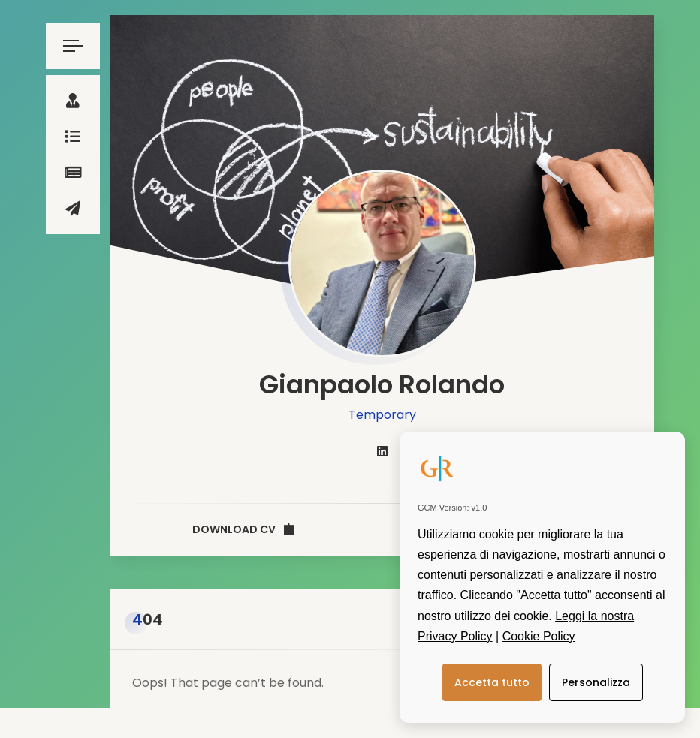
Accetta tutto (492, 682)
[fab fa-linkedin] (382, 452)
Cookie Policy (539, 636)
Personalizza (596, 682)
